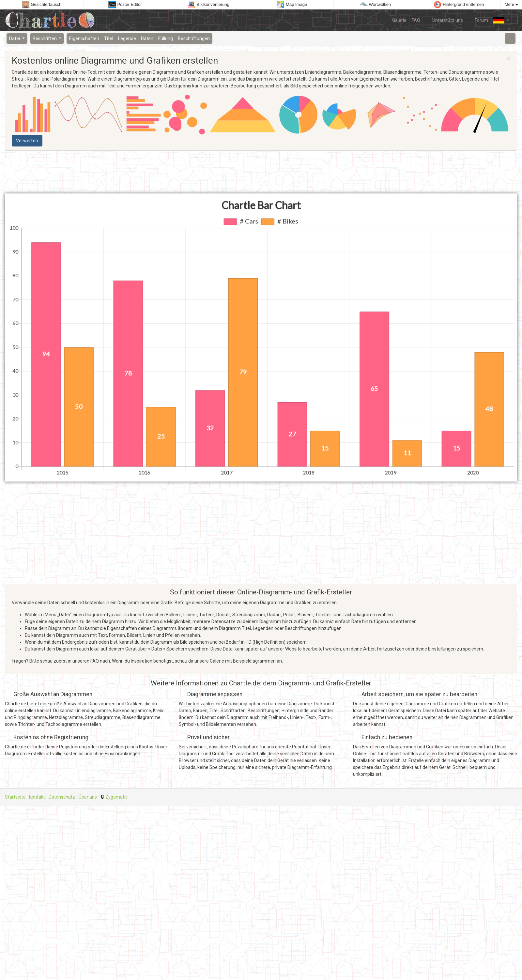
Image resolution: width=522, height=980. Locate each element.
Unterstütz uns (444, 20)
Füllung (166, 38)
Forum (478, 20)
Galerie (399, 20)
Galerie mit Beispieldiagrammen (243, 661)
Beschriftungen (194, 38)
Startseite (15, 797)
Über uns (88, 797)
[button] (501, 20)
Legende (127, 38)
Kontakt (37, 797)
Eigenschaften (84, 38)
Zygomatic (116, 797)
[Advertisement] (86, 172)
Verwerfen (27, 141)
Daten (147, 38)
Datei (15, 38)
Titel (109, 38)
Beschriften (45, 38)
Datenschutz (62, 797)
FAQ (416, 20)
